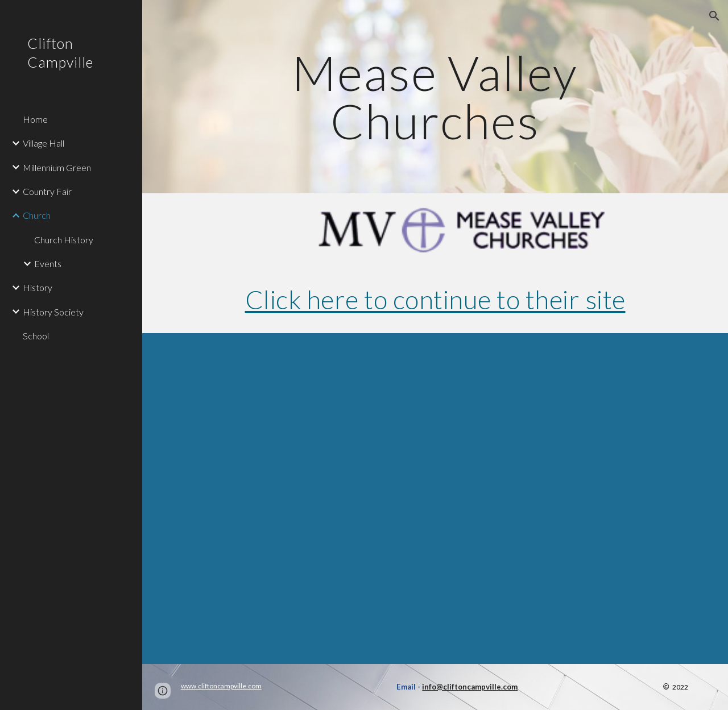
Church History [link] (64, 240)
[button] (714, 16)
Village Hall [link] (44, 143)
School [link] (36, 336)
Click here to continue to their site (435, 299)
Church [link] (37, 215)
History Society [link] (53, 312)
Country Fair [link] (47, 191)
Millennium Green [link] (57, 167)
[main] (435, 97)
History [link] (38, 287)
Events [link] (48, 263)
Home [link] (35, 119)
